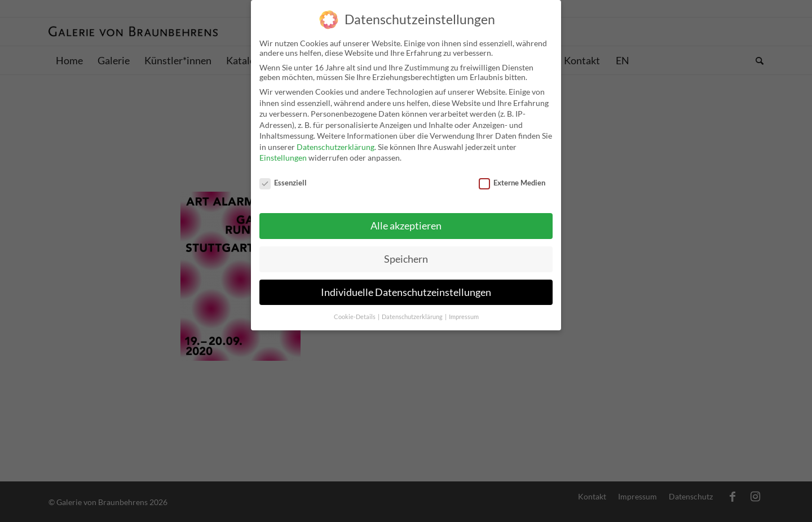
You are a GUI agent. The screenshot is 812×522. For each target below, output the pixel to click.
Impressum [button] (464, 310)
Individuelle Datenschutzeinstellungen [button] (406, 286)
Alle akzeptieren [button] (406, 219)
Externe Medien (512, 176)
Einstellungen (283, 151)
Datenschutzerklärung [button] (413, 310)
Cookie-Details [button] (355, 310)
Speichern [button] (406, 252)
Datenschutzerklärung (336, 140)
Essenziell (283, 176)
